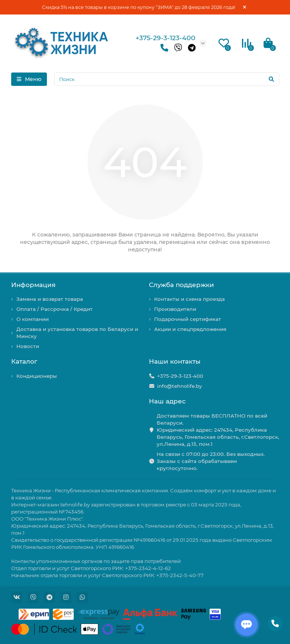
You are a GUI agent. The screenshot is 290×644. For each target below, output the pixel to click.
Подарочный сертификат (188, 319)
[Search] (167, 79)
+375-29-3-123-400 (165, 38)
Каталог (24, 361)
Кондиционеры (37, 376)
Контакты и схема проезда (189, 299)
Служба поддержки (181, 285)
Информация (33, 285)
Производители (175, 309)
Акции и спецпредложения (190, 329)
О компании (33, 319)
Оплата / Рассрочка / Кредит (55, 309)
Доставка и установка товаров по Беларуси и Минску (77, 333)
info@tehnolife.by (179, 386)
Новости (28, 346)
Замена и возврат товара (50, 299)
